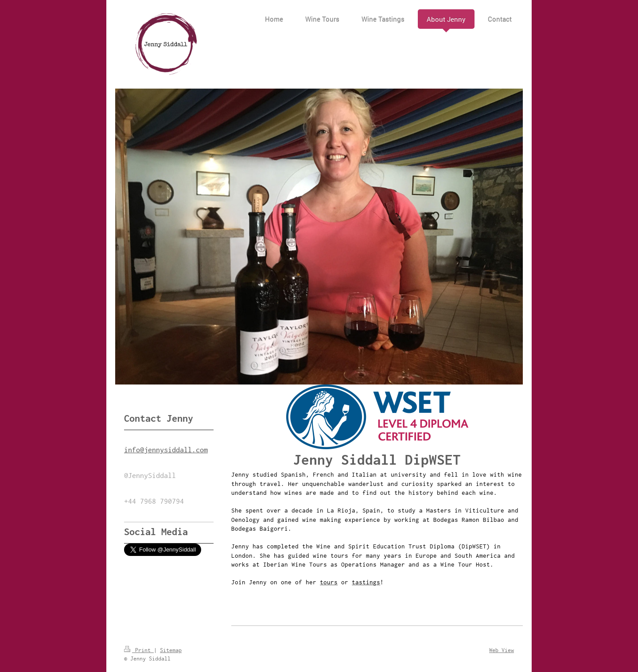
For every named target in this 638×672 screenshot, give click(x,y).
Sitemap (171, 650)
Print (139, 650)
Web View (502, 650)
